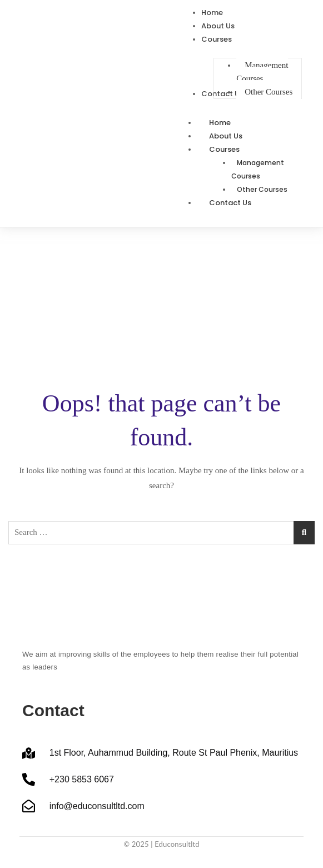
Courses (237, 149)
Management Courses (258, 169)
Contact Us (230, 203)
